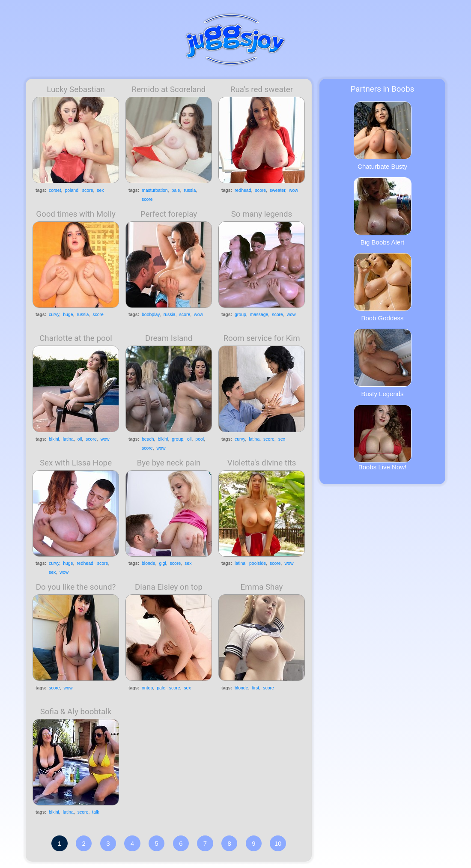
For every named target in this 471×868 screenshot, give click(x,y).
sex (100, 190)
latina (68, 439)
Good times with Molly (76, 214)
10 (278, 843)
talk (95, 812)
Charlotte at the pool (76, 338)
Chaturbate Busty (383, 136)
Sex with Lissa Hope (76, 463)
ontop (147, 688)
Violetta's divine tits (262, 463)
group (240, 314)
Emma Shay (262, 587)
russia (190, 190)
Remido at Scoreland (169, 89)
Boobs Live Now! (383, 438)
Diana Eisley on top (169, 587)
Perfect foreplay (169, 214)
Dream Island (169, 338)
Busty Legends (383, 363)
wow (294, 190)
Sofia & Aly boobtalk (76, 712)
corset (55, 190)
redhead (243, 190)
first (255, 688)
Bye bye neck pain (169, 463)
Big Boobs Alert (383, 212)
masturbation (155, 190)
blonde (149, 563)
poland (72, 190)
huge (68, 314)
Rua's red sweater (262, 89)
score (88, 190)
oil (80, 439)
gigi (162, 563)
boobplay (151, 314)
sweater (277, 190)
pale (176, 190)
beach (148, 439)
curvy (54, 314)
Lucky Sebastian (76, 89)
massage (259, 314)
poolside (258, 563)
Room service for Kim (261, 338)
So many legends (262, 214)
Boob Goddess (383, 287)
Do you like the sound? (76, 587)
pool (200, 439)
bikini (54, 439)
